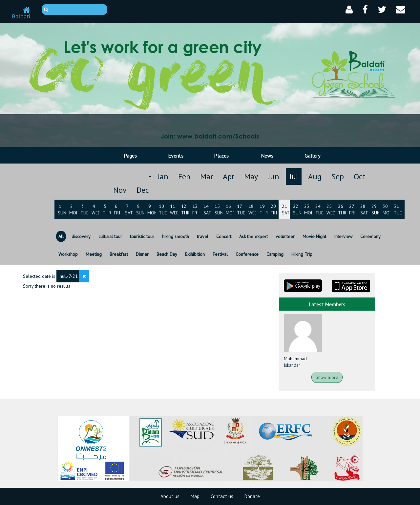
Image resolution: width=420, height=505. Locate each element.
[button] (349, 10)
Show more (327, 377)
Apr (229, 176)
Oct (360, 176)
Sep (338, 176)
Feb (184, 176)
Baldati (21, 13)
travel (203, 236)
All (61, 236)
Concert (224, 236)
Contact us (222, 496)
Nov (120, 190)
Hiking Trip (302, 254)
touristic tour (142, 236)
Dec (143, 190)
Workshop (68, 254)
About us (170, 496)
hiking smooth (176, 236)
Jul (294, 176)
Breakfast (119, 254)
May (251, 176)
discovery (81, 236)
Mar (207, 176)
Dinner (142, 254)
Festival (220, 254)
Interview (343, 236)
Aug (315, 176)
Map (195, 496)
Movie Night (314, 236)
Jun (273, 176)
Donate (252, 496)
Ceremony (370, 236)
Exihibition (195, 254)
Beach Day (167, 254)
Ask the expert (253, 236)
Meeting (94, 254)
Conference (247, 254)
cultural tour (110, 236)
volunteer (285, 236)
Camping (275, 254)
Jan (163, 176)
